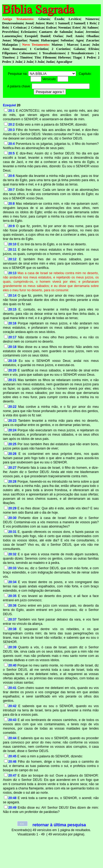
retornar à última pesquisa (59, 825)
